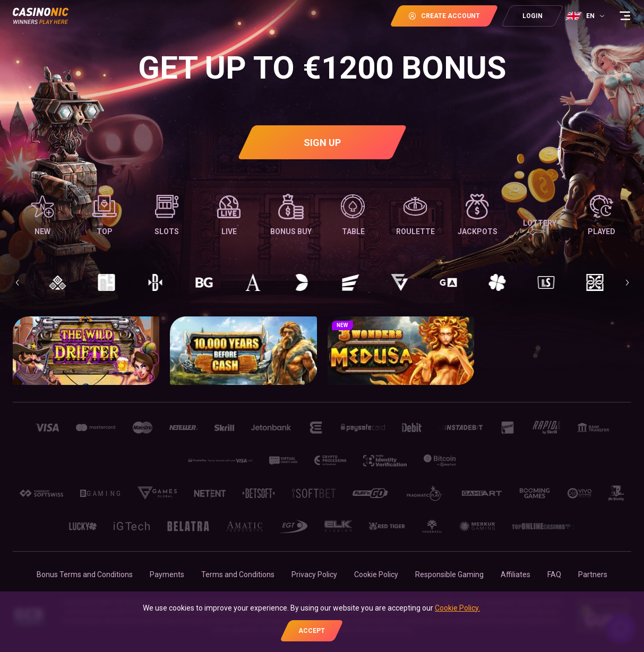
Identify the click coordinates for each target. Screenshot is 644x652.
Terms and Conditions (238, 574)
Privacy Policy (314, 574)
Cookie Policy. (457, 608)
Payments (167, 574)
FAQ (554, 574)
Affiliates (516, 574)
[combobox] (586, 16)
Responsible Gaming (449, 574)
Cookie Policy (376, 574)
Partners (593, 574)
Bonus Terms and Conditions (85, 574)
